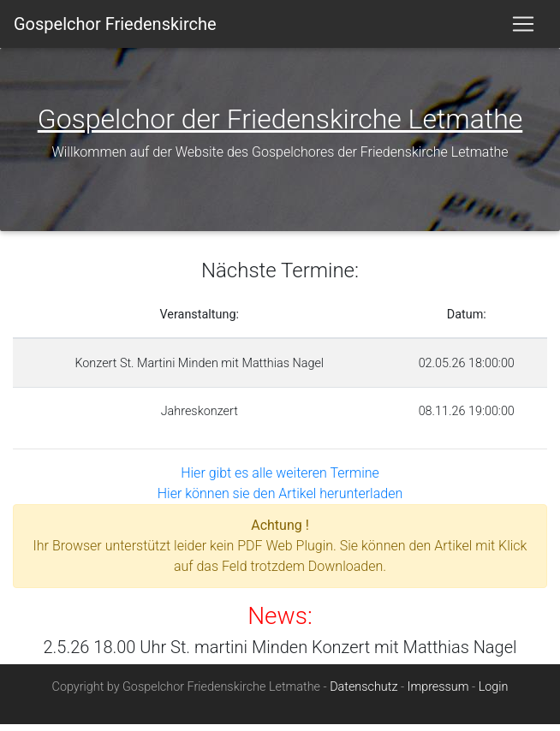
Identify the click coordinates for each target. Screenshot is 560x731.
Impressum (438, 694)
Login (494, 694)
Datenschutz (363, 694)
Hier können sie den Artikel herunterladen (280, 500)
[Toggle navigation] (523, 27)
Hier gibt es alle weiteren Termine (280, 480)
